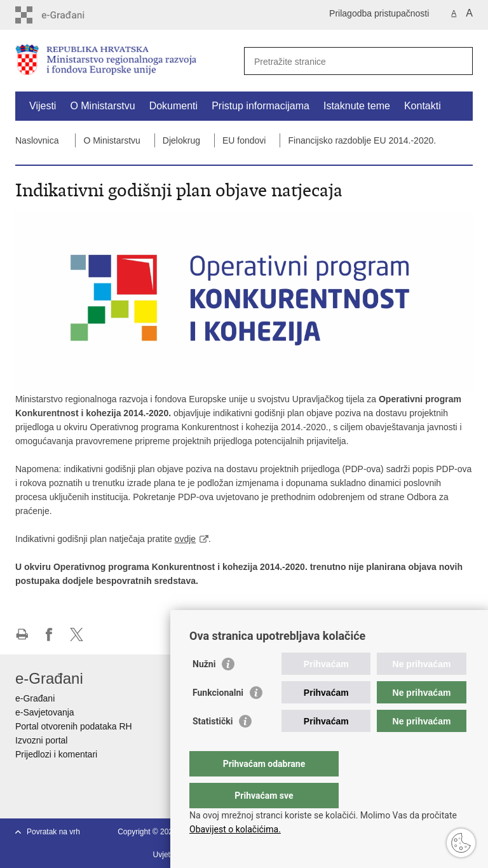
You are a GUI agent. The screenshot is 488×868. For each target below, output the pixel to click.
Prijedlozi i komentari (56, 754)
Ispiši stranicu (22, 634)
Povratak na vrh (53, 832)
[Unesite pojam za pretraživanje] (345, 61)
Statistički (213, 747)
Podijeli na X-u (77, 634)
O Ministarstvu (102, 106)
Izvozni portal (41, 740)
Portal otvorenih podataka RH (74, 726)
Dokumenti (173, 106)
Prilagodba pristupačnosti (379, 13)
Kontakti (423, 106)
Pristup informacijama (261, 106)
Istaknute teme (357, 106)
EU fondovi (244, 140)
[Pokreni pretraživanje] (458, 61)
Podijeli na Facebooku (49, 634)
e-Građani (35, 698)
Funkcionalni (218, 718)
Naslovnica (37, 140)
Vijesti (43, 106)
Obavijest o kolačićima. (235, 829)
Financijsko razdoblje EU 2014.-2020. (362, 140)
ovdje (185, 539)
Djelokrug (181, 140)
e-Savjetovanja (45, 712)
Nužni (204, 689)
